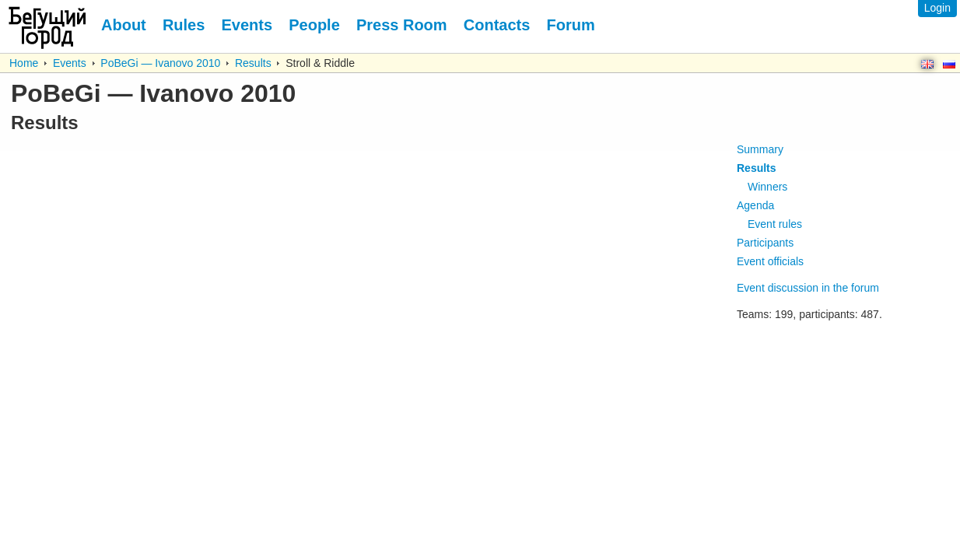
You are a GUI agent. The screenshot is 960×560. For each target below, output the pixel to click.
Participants (765, 243)
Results (253, 63)
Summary (760, 149)
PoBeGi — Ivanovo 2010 (160, 63)
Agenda (755, 205)
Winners (767, 187)
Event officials (770, 261)
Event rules (775, 224)
